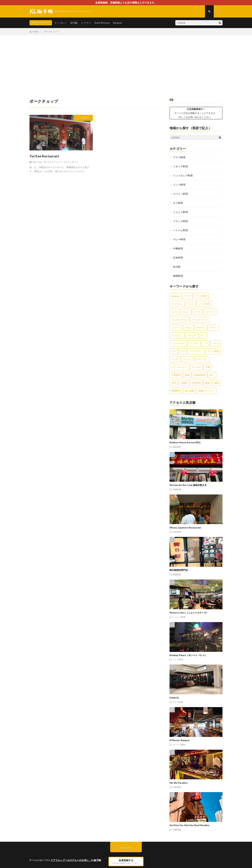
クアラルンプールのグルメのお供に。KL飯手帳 (76, 860)
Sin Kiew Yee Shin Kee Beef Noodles (190, 825)
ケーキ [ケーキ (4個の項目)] (197, 312)
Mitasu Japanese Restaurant (185, 528)
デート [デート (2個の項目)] (213, 328)
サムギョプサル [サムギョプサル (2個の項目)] (179, 320)
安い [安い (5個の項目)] (212, 375)
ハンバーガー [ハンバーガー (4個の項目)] (178, 343)
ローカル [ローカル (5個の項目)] (196, 367)
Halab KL (174, 698)
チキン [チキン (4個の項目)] (188, 328)
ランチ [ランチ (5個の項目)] (175, 359)
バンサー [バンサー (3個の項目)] (194, 343)
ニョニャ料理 (180, 212)
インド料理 (179, 185)
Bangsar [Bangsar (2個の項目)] (176, 296)
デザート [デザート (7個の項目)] (201, 328)
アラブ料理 (179, 157)
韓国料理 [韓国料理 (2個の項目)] (176, 391)
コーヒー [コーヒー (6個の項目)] (210, 312)
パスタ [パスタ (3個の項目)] (215, 343)
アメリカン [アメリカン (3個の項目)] (177, 304)
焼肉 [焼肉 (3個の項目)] (216, 383)
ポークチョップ (55, 162)
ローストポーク (71, 162)
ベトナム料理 (180, 230)
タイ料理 (178, 203)
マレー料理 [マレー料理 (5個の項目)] (213, 351)
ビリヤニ (86, 23)
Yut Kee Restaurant (44, 156)
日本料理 (178, 258)
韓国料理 (178, 276)
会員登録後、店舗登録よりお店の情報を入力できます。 (126, 3)
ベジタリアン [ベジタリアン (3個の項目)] (196, 351)
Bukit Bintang (102, 23)
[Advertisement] (126, 62)
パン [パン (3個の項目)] (174, 351)
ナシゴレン (61, 23)
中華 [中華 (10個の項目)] (208, 367)
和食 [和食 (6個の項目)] (187, 375)
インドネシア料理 (183, 176)
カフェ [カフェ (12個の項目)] (175, 312)
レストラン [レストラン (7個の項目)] (202, 359)
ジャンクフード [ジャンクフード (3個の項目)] (200, 320)
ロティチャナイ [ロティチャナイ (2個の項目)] (179, 367)
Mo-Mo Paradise (179, 783)
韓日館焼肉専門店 (179, 570)
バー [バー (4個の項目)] (205, 343)
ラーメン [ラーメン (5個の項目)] (187, 359)
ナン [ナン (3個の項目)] (203, 335)
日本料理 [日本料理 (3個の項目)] (196, 383)
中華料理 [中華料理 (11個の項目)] (176, 375)
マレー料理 (179, 239)
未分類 (177, 267)
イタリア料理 (180, 166)
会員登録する (126, 861)
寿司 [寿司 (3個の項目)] (174, 383)
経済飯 (74, 23)
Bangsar (117, 23)
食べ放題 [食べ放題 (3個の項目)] (190, 391)
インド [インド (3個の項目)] (191, 304)
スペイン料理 (180, 194)
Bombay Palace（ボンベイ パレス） (188, 655)
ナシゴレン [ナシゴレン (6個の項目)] (177, 335)
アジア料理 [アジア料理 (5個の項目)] (201, 296)
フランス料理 (180, 221)
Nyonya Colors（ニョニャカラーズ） (189, 613)
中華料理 (85, 118)
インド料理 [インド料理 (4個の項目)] (204, 304)
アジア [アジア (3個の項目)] (188, 296)
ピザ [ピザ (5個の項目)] (183, 351)
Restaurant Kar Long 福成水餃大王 (188, 485)
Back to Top (126, 848)
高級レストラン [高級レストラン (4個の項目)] (206, 391)
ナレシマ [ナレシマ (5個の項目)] (192, 335)
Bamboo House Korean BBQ (185, 442)
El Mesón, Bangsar (180, 740)
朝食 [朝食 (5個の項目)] (207, 383)
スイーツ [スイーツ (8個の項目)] (176, 328)
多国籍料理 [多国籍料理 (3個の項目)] (200, 375)
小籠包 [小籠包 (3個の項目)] (184, 383)
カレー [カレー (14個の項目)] (186, 312)
